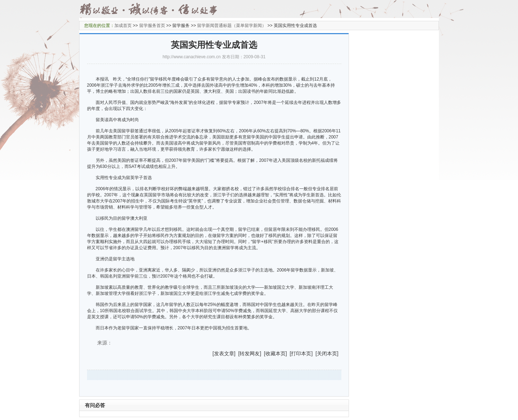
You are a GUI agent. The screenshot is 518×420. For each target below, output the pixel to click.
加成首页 (123, 26)
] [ (237, 353)
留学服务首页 (152, 26)
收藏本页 (276, 353)
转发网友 (250, 353)
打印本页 (301, 353)
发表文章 (224, 353)
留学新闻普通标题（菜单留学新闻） (232, 26)
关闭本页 (327, 353)
